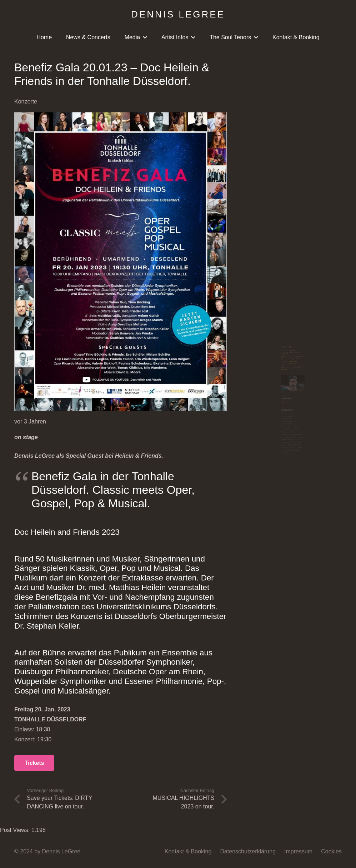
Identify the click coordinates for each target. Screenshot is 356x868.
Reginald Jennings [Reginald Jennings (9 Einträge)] (271, 451)
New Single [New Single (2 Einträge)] (315, 421)
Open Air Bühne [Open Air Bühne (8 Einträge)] (275, 431)
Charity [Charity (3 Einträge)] (275, 344)
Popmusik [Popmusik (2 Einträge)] (332, 442)
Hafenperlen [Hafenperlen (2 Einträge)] (305, 387)
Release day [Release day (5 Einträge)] (315, 452)
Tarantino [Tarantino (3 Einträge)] (301, 486)
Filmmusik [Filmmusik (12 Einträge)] (260, 375)
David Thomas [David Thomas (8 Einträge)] (304, 343)
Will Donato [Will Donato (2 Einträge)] (303, 508)
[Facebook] (251, 298)
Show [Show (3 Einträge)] (289, 463)
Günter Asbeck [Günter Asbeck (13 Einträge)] (268, 386)
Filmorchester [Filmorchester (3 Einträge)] (292, 376)
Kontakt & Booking (188, 851)
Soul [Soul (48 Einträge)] (282, 473)
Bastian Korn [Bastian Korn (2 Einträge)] (255, 344)
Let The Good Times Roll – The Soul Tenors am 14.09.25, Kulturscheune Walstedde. (290, 153)
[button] (144, 37)
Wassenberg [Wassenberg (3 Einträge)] (280, 508)
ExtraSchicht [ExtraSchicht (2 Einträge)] (317, 365)
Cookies (331, 851)
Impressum (298, 851)
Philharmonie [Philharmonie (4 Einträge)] (259, 441)
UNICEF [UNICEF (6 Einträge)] (255, 507)
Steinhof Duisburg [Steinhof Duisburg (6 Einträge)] (267, 485)
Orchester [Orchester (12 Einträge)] (315, 431)
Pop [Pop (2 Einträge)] (319, 442)
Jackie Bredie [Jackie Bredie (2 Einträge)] (272, 398)
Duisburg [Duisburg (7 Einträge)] (274, 365)
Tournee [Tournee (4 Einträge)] (312, 497)
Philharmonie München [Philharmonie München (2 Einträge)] (294, 442)
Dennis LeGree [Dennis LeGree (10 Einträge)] (267, 354)
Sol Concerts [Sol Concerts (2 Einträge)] (307, 463)
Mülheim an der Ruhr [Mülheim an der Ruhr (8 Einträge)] (274, 420)
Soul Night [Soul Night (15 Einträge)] (311, 474)
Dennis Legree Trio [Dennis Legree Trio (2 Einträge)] (308, 355)
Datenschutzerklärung (248, 851)
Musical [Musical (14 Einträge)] (310, 409)
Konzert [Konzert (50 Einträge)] (277, 408)
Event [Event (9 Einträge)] (296, 364)
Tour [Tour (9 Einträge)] (295, 496)
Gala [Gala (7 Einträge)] (313, 376)
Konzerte (26, 101)
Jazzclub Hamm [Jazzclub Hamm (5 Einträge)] (305, 397)
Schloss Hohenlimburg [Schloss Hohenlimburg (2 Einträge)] (263, 463)
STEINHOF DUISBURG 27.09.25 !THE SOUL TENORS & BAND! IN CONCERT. (287, 88)
